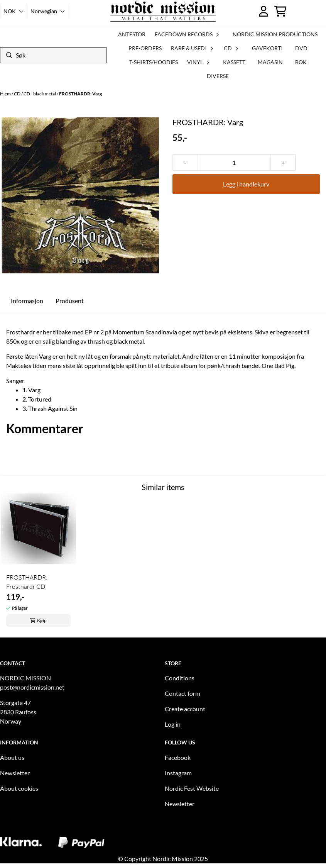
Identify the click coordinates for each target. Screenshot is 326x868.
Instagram (178, 773)
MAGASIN (270, 62)
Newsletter (15, 773)
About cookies (19, 788)
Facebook (178, 757)
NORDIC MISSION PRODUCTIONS (275, 34)
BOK (301, 62)
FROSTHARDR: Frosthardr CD (27, 582)
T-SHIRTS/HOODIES (154, 62)
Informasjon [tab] (27, 301)
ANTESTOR (132, 34)
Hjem (6, 94)
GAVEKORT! (267, 48)
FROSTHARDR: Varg (80, 94)
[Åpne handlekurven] (280, 11)
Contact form (182, 693)
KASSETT (234, 62)
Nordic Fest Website (192, 788)
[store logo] (163, 11)
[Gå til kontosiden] (264, 11)
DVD (301, 48)
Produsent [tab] (70, 301)
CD (18, 94)
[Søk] (53, 55)
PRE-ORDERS (145, 48)
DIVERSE (218, 76)
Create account (185, 709)
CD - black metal (40, 94)
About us (12, 757)
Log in (173, 724)
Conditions (180, 678)
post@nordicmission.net (32, 687)
